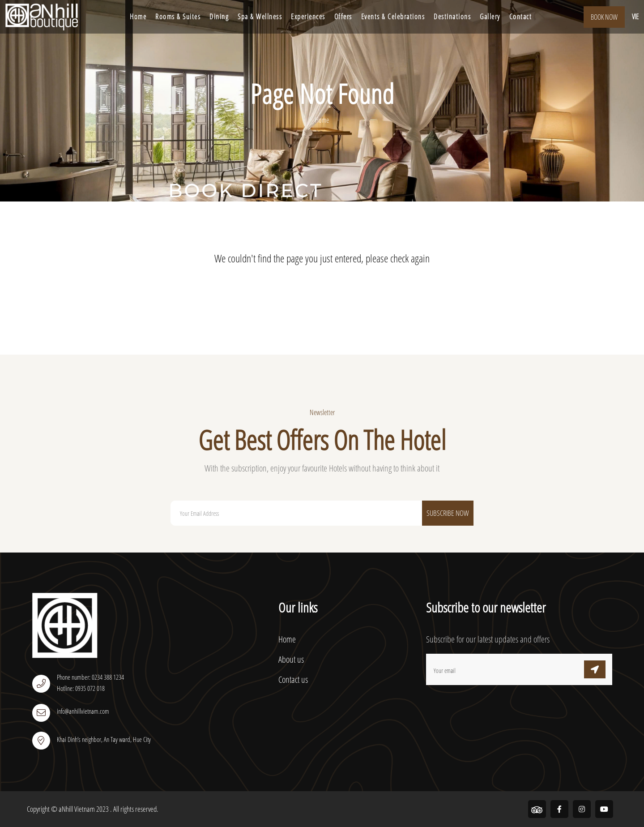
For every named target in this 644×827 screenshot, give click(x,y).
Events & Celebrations (393, 17)
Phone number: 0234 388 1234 (90, 677)
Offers (343, 17)
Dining (219, 17)
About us (291, 659)
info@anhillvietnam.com (83, 711)
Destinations (452, 17)
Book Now (604, 17)
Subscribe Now (448, 513)
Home (138, 17)
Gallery (490, 17)
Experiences (308, 17)
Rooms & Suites (178, 17)
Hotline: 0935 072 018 (81, 688)
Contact (521, 17)
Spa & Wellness (260, 17)
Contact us (293, 679)
